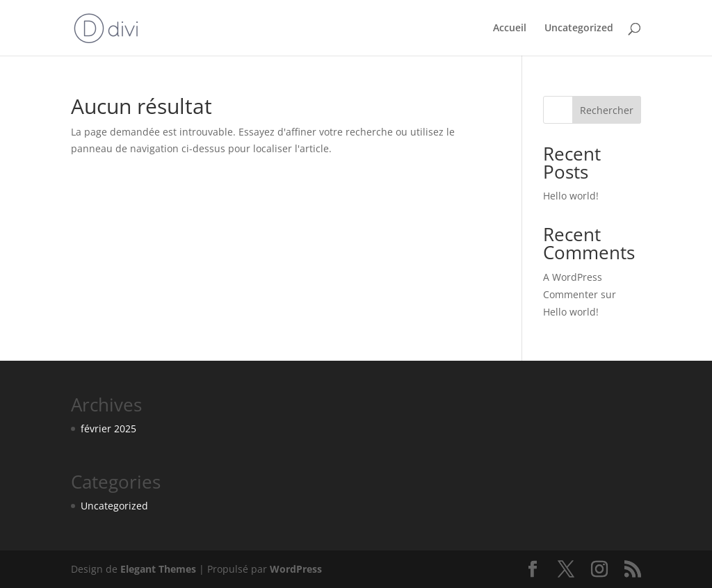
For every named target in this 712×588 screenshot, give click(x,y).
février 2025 (108, 428)
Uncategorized (579, 28)
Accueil (510, 28)
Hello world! (571, 196)
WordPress (296, 569)
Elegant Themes (158, 569)
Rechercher (607, 110)
